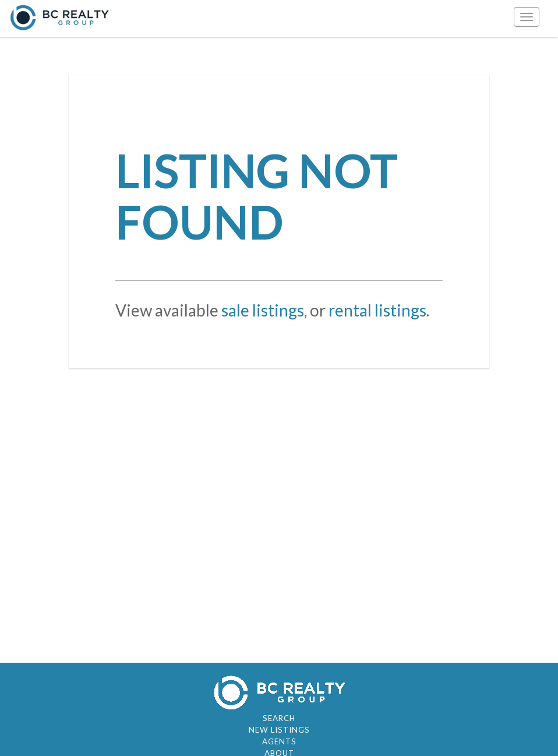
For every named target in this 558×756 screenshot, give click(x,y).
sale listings (263, 310)
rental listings (377, 310)
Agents (279, 741)
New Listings (279, 730)
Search (279, 718)
